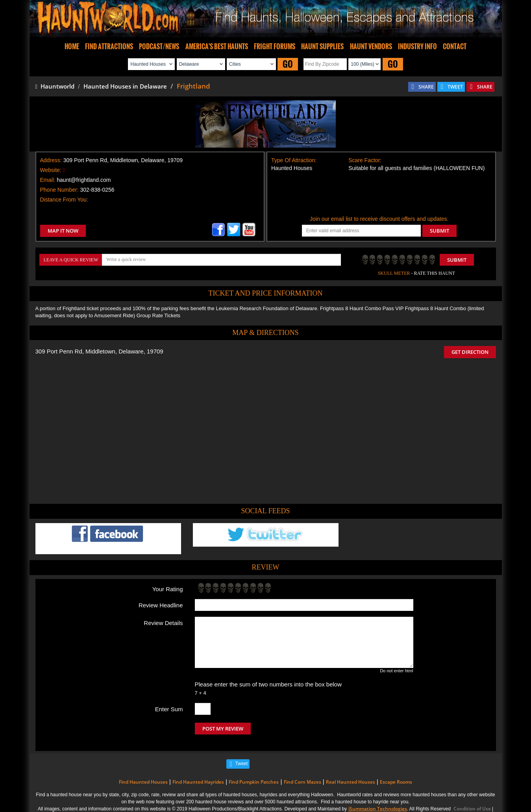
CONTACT (455, 46)
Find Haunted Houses (143, 782)
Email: (48, 180)
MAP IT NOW (63, 231)
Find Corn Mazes (303, 782)
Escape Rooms (396, 782)
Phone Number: (59, 190)
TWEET (455, 87)
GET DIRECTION (470, 352)
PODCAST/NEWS (159, 46)
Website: (51, 170)
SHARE (426, 87)
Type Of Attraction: (294, 160)
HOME (72, 46)
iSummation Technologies (378, 809)
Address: (51, 160)
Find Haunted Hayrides (198, 782)
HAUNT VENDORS (371, 46)
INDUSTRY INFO (417, 46)
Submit (457, 260)
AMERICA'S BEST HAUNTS (217, 46)
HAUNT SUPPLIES (322, 46)
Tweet (241, 764)
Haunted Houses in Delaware (125, 86)
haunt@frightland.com (84, 180)
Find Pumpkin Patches (254, 782)
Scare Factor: (365, 160)
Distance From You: (64, 200)
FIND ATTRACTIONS (109, 46)
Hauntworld (55, 86)
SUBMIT (439, 231)
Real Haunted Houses (351, 782)
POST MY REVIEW (223, 729)
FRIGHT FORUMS (275, 46)
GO (288, 64)
